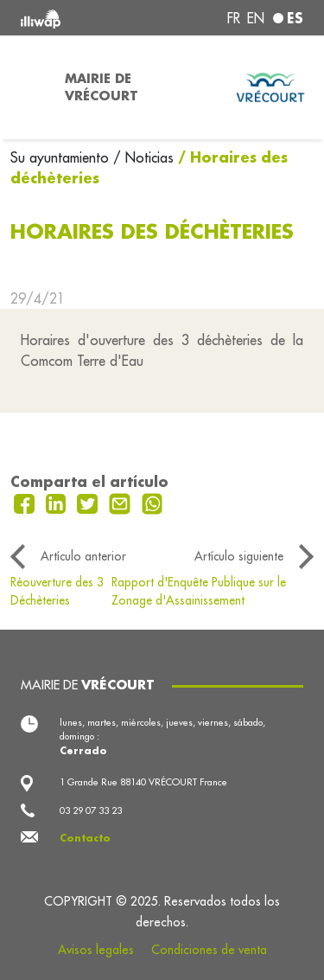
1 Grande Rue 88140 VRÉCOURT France (143, 782)
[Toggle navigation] (27, 87)
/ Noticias (143, 157)
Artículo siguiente (239, 556)
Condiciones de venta (209, 950)
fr (234, 18)
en (256, 18)
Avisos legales (96, 950)
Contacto (85, 838)
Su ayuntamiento (62, 157)
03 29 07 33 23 (91, 810)
